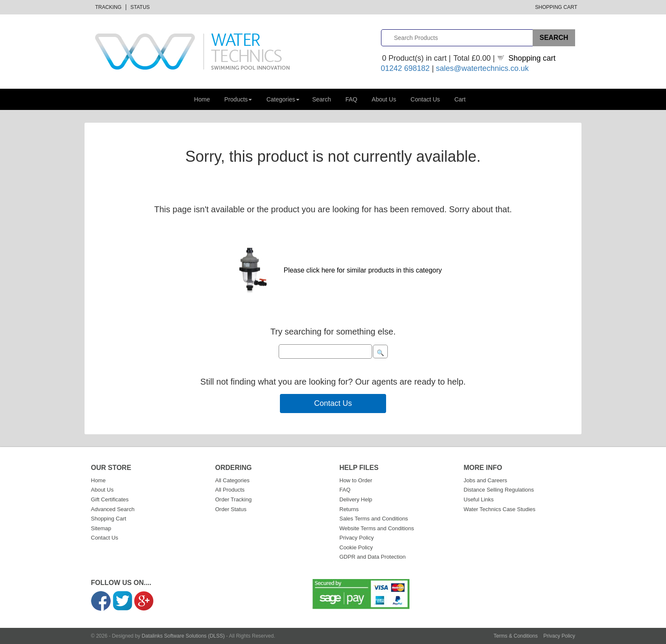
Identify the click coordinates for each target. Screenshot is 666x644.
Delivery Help (356, 499)
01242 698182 (405, 68)
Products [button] (238, 99)
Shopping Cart (556, 7)
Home (202, 99)
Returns (349, 509)
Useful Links (479, 499)
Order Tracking (234, 499)
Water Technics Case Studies (500, 509)
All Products (230, 490)
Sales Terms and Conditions (374, 519)
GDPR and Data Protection (373, 557)
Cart (460, 99)
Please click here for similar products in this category (363, 270)
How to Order (356, 480)
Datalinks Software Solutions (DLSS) (183, 636)
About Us (384, 99)
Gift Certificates (110, 499)
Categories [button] (283, 99)
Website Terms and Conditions (377, 528)
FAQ (351, 99)
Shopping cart (532, 58)
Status (140, 7)
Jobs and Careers (486, 480)
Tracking (108, 7)
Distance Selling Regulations (499, 490)
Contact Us (425, 99)
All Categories (233, 480)
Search (322, 99)
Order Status (231, 509)
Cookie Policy (356, 547)
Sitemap (101, 528)
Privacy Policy (357, 538)
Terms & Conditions (516, 636)
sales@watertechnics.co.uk (482, 68)
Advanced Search (113, 509)
